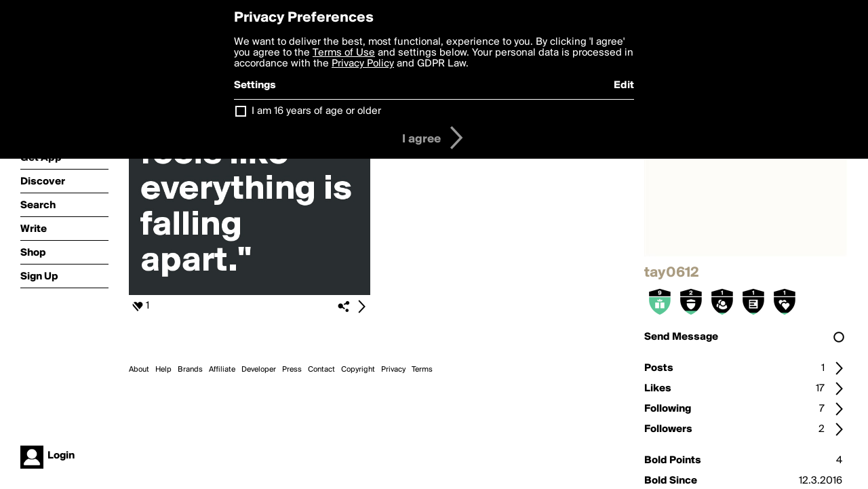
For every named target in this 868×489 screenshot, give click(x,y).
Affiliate (222, 370)
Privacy (393, 370)
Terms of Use (344, 53)
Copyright (358, 370)
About (139, 370)
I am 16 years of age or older (316, 111)
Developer (259, 370)
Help (163, 370)
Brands (190, 370)
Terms (422, 370)
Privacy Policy (363, 64)
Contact (321, 370)
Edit (624, 85)
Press (292, 370)
